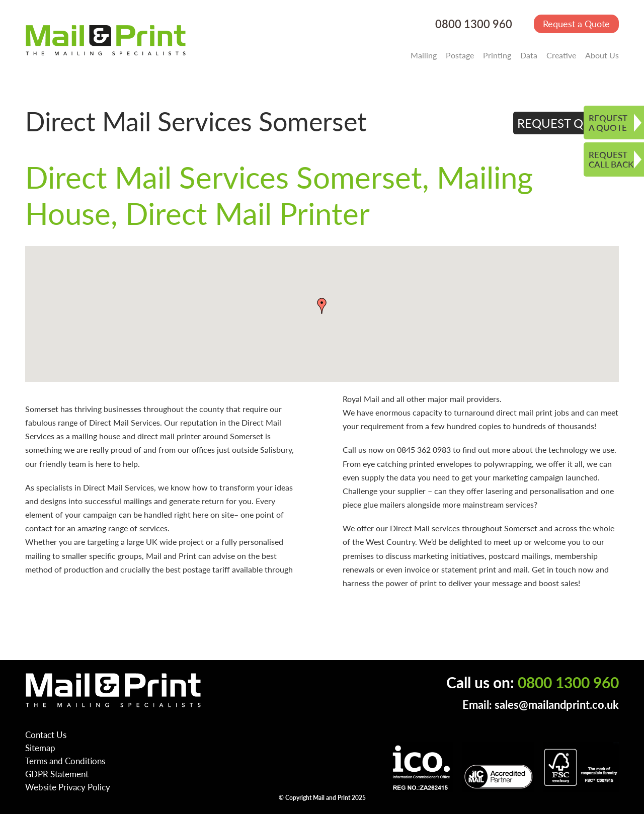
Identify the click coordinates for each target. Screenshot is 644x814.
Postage (460, 55)
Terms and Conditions (65, 761)
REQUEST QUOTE (566, 123)
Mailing (424, 55)
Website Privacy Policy (68, 787)
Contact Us (46, 735)
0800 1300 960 (474, 24)
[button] (322, 306)
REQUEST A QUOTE (608, 123)
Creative (561, 55)
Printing (497, 55)
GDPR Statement (57, 774)
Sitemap (40, 748)
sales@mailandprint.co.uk (557, 705)
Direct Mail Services (125, 422)
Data (529, 55)
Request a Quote (576, 23)
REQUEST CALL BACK (611, 159)
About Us (602, 55)
